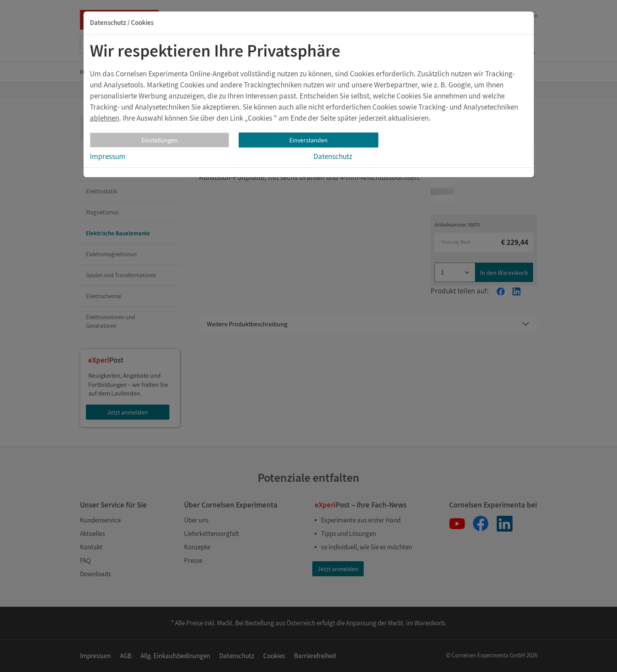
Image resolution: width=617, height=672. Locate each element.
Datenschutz (333, 156)
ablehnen (104, 118)
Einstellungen (159, 140)
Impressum (108, 156)
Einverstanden (308, 140)
